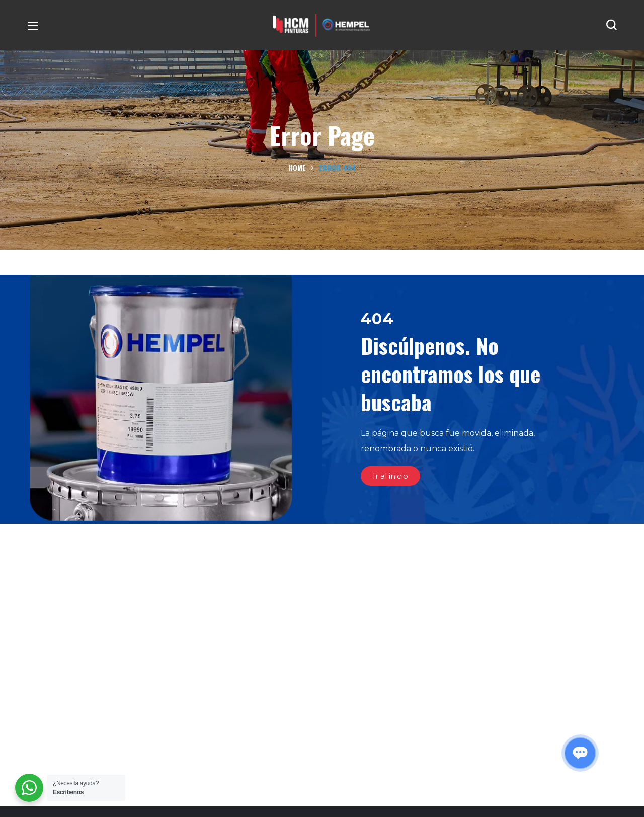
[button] (611, 25)
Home (297, 167)
